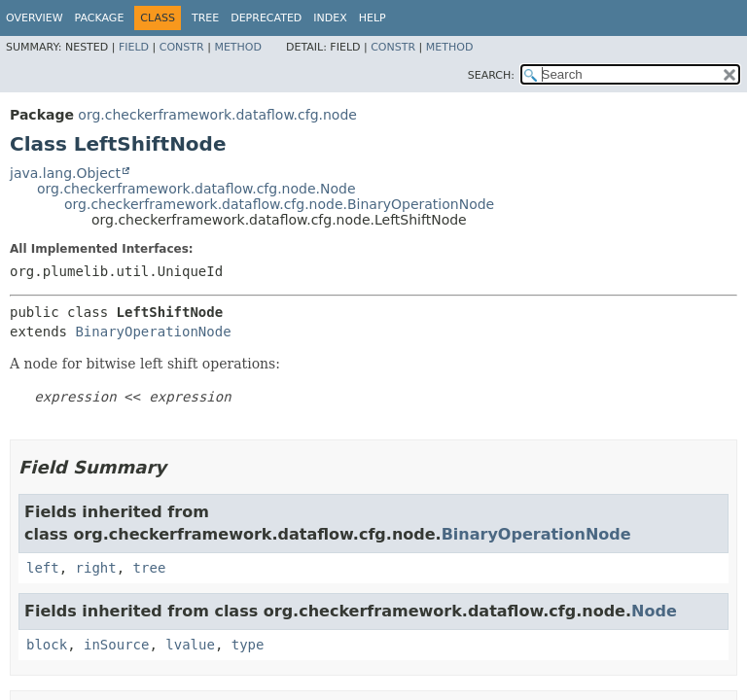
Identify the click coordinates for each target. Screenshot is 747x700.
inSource (116, 645)
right (96, 568)
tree (150, 568)
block (47, 645)
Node (654, 611)
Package (100, 18)
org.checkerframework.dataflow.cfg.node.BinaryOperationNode (279, 204)
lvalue (190, 645)
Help (373, 18)
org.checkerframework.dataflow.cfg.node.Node (196, 189)
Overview (35, 18)
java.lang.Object (65, 173)
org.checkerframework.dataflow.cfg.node (217, 115)
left (43, 568)
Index (330, 18)
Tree (205, 18)
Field (134, 47)
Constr (182, 47)
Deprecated (266, 18)
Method (238, 47)
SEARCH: (491, 75)
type (248, 645)
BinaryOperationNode (153, 332)
